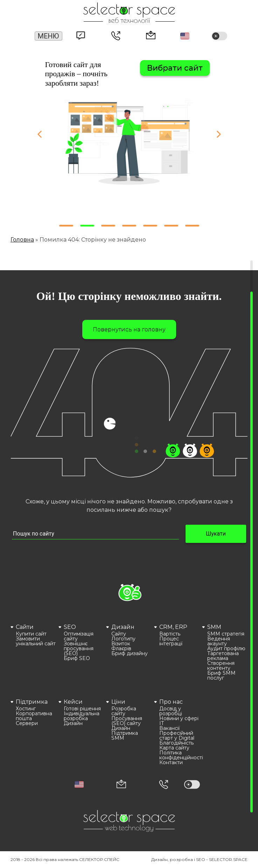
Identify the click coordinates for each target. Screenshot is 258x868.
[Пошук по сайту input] (95, 534)
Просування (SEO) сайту (127, 721)
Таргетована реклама (223, 656)
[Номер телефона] (163, 784)
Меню (48, 36)
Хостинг (26, 709)
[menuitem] (33, 652)
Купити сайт (31, 634)
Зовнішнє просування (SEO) (79, 648)
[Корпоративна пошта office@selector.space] (121, 785)
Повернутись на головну (129, 329)
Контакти (171, 762)
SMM (214, 627)
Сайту (119, 634)
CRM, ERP (173, 627)
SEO (70, 627)
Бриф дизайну (130, 653)
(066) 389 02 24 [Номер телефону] (116, 37)
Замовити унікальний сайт (36, 641)
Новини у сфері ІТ (179, 721)
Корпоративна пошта (34, 716)
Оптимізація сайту (79, 636)
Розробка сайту (124, 711)
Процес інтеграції (171, 641)
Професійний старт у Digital (177, 736)
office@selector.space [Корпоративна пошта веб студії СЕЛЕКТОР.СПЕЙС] (151, 35)
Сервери (27, 723)
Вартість (170, 634)
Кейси (73, 702)
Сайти (25, 627)
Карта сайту (174, 748)
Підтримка (32, 702)
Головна (22, 240)
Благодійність (176, 743)
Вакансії (169, 728)
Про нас (171, 702)
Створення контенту (221, 666)
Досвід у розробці (171, 711)
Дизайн (123, 627)
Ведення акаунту (219, 641)
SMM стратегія (226, 634)
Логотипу (123, 639)
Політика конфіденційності (179, 755)
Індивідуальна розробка (82, 716)
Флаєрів (121, 648)
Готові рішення (82, 709)
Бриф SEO (77, 658)
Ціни (118, 702)
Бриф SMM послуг (221, 675)
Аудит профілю (226, 648)
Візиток (121, 644)
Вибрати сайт (175, 68)
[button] (185, 36)
